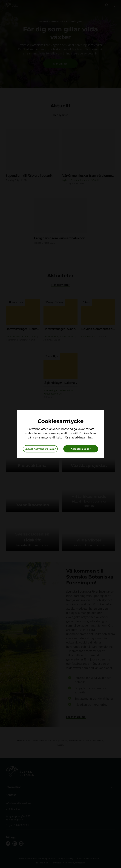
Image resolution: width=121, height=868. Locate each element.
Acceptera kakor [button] (81, 449)
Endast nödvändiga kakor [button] (40, 449)
